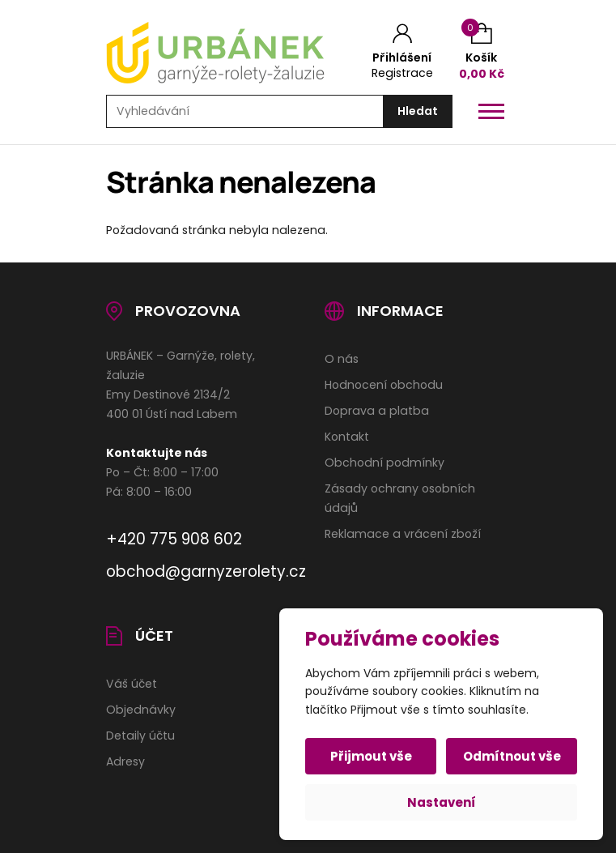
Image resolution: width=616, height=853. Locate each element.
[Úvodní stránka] (227, 53)
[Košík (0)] (482, 52)
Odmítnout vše (512, 756)
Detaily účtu (140, 736)
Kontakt (347, 437)
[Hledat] (418, 111)
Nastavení (442, 802)
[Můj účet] (402, 53)
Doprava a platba (377, 411)
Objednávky (141, 710)
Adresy (125, 761)
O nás (342, 359)
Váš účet (132, 684)
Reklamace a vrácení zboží (403, 534)
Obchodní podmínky (384, 463)
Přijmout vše (371, 756)
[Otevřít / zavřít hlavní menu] (491, 112)
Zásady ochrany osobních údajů (400, 498)
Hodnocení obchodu (384, 385)
